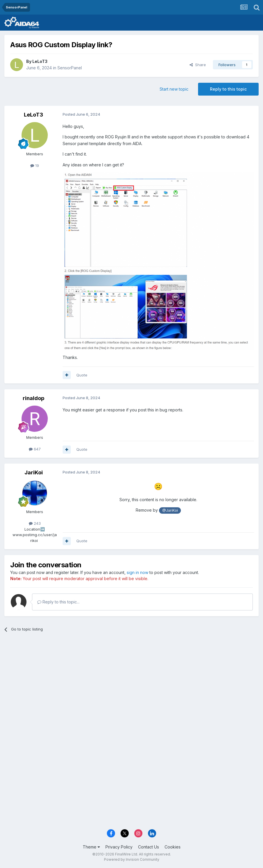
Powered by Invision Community (132, 859)
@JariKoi (170, 510)
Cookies (173, 847)
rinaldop (33, 398)
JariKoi (34, 472)
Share (198, 65)
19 (35, 165)
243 (35, 523)
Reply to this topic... (58, 602)
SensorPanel (70, 68)
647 (35, 449)
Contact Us (149, 847)
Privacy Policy (119, 847)
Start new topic (174, 89)
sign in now (137, 572)
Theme (91, 847)
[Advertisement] (131, 682)
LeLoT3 (40, 61)
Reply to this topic (228, 89)
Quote (82, 375)
